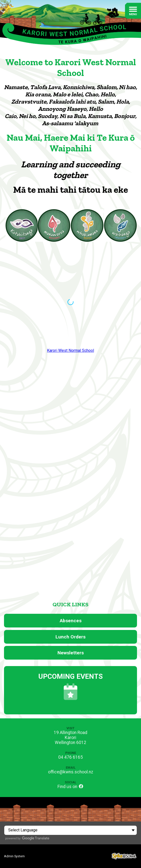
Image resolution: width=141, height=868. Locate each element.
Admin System (14, 856)
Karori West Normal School (70, 350)
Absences (71, 621)
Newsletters (71, 653)
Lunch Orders (70, 637)
